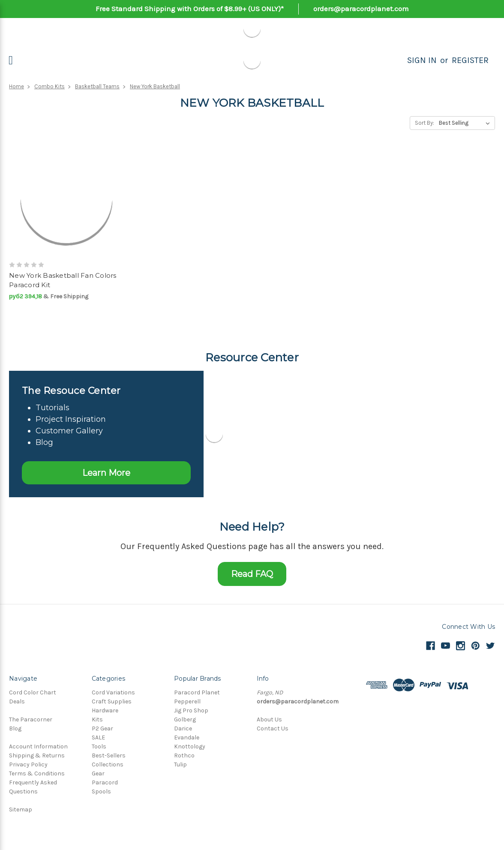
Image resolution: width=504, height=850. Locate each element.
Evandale (187, 737)
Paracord (105, 782)
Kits (97, 719)
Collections (108, 764)
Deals (17, 701)
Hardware (105, 710)
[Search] (398, 60)
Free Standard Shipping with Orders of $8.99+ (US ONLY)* (190, 9)
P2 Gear (102, 728)
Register (470, 60)
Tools (99, 746)
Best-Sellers (109, 755)
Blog (15, 728)
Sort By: (424, 123)
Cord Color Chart (33, 692)
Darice (183, 728)
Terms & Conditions (37, 773)
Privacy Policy (28, 764)
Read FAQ (252, 574)
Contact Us (273, 728)
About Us (269, 719)
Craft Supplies (112, 701)
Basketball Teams (97, 86)
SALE (98, 737)
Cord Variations (113, 692)
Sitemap (21, 809)
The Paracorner (31, 719)
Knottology (190, 746)
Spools (101, 791)
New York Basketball (155, 86)
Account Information (38, 746)
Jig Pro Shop (191, 710)
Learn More (106, 473)
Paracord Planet (197, 692)
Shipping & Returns (37, 755)
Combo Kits (49, 86)
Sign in (422, 60)
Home (16, 86)
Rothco (184, 755)
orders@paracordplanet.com (361, 9)
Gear (98, 773)
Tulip (180, 764)
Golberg (185, 719)
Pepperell (187, 701)
